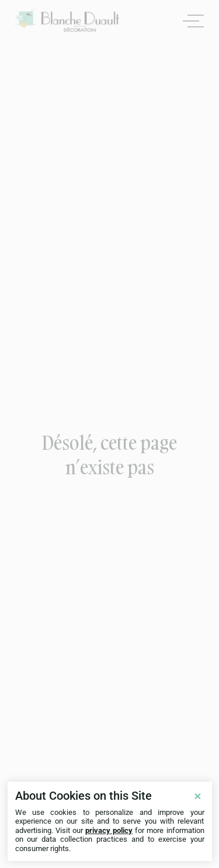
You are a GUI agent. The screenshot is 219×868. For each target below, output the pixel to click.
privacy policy (109, 830)
